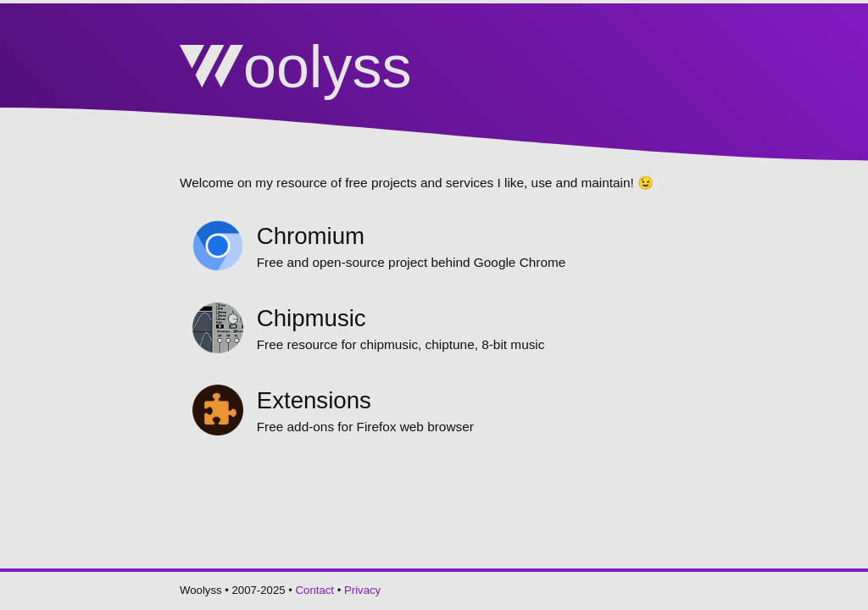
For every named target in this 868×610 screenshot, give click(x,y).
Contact (315, 590)
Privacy (362, 590)
